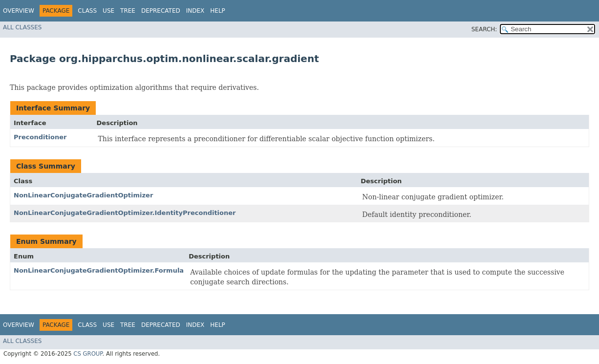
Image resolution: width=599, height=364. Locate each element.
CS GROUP (88, 354)
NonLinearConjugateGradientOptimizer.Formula (99, 270)
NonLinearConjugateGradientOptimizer (83, 195)
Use (108, 11)
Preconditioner (40, 137)
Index (195, 11)
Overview (19, 11)
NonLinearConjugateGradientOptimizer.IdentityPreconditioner (125, 213)
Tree (128, 11)
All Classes (22, 27)
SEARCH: (484, 29)
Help (218, 11)
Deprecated (161, 11)
